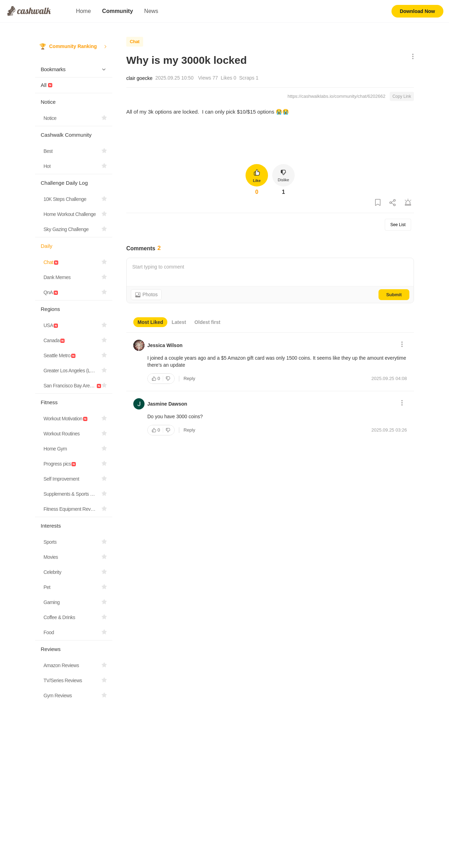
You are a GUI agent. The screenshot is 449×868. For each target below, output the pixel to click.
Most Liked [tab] (150, 322)
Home (83, 11)
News (151, 11)
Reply (189, 378)
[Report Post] (408, 203)
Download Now (417, 11)
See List (398, 225)
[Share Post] (393, 203)
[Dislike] (169, 379)
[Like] (155, 379)
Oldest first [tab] (207, 322)
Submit (394, 295)
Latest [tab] (179, 322)
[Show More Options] (411, 57)
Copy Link (402, 96)
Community (118, 11)
